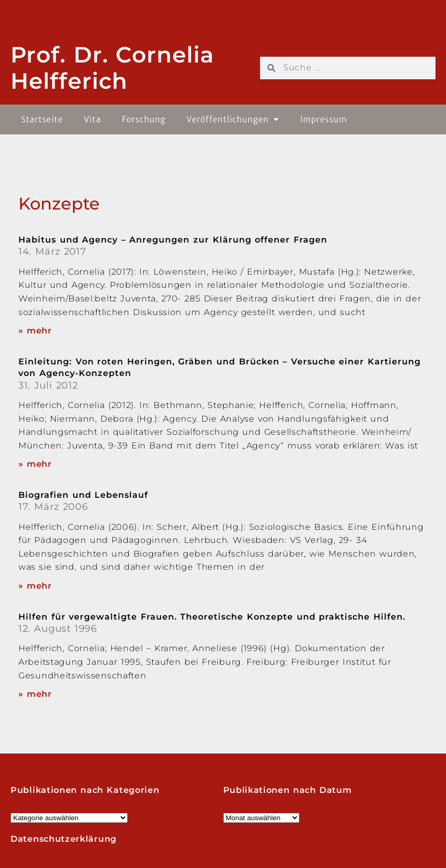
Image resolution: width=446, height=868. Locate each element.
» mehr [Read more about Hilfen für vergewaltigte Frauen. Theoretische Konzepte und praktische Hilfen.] (35, 694)
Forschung (144, 119)
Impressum (323, 119)
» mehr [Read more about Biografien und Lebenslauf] (35, 586)
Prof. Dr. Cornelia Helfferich (112, 68)
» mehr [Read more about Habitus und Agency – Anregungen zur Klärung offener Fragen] (35, 331)
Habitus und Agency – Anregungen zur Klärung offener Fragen (173, 240)
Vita (93, 119)
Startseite (42, 119)
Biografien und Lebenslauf (83, 495)
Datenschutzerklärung (64, 839)
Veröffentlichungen (233, 119)
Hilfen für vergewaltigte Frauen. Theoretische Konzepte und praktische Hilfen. (212, 617)
